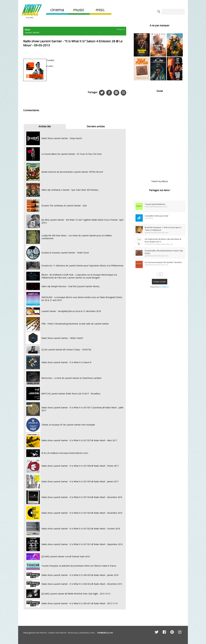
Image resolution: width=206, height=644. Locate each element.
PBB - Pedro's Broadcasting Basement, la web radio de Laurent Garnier (75, 324)
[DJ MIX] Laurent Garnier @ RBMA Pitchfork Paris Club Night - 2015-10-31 (76, 594)
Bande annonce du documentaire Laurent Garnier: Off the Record (72, 172)
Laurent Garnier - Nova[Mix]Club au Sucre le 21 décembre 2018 (71, 311)
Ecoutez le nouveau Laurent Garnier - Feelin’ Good (65, 253)
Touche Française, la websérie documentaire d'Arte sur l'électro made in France (79, 566)
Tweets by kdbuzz (160, 181)
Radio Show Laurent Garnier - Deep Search (62, 138)
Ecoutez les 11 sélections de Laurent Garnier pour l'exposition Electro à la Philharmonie (82, 266)
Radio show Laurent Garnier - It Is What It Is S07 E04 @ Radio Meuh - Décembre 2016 (82, 497)
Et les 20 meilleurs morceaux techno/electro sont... (65, 453)
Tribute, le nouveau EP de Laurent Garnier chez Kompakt (68, 425)
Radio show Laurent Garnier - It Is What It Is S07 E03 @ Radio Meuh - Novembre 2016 (82, 513)
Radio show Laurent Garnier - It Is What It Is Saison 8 (66, 362)
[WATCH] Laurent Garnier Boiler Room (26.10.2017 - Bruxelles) (71, 394)
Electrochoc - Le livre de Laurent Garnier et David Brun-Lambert (71, 378)
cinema (57, 10)
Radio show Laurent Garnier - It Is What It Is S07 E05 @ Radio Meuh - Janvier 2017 (80, 481)
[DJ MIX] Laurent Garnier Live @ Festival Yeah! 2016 (66, 556)
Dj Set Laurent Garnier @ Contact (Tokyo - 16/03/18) (66, 350)
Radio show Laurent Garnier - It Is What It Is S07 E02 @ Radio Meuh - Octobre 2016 (81, 529)
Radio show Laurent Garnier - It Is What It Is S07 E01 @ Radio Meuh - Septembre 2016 (82, 544)
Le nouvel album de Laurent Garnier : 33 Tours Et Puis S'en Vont (72, 154)
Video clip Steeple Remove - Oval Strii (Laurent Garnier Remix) (70, 286)
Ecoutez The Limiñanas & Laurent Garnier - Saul (64, 206)
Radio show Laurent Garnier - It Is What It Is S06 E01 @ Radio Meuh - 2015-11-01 (80, 603)
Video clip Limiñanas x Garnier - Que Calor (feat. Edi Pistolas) (70, 190)
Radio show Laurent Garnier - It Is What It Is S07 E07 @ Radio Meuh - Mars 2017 (79, 440)
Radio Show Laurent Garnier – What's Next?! (62, 338)
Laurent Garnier (32, 32)
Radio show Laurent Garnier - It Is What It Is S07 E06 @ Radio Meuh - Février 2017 (80, 466)
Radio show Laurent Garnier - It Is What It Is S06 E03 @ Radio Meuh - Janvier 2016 (80, 575)
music (79, 10)
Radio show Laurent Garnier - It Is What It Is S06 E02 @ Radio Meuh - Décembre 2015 (82, 584)
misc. (101, 10)
